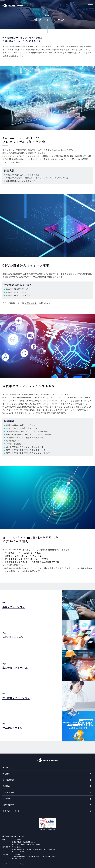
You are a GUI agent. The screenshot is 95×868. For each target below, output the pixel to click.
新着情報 (6, 774)
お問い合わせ (8, 805)
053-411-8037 (20, 844)
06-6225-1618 (20, 859)
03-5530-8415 (20, 852)
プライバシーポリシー (12, 811)
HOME (5, 767)
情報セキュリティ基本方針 (47, 830)
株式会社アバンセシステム (13, 836)
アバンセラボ (8, 792)
